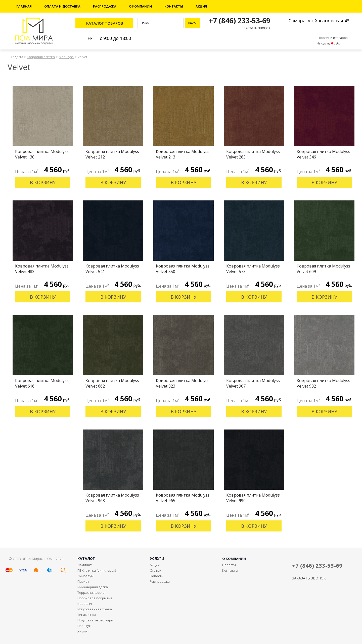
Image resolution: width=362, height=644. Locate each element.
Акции (155, 565)
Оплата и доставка (62, 6)
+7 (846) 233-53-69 (240, 21)
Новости (157, 576)
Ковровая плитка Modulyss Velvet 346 (323, 154)
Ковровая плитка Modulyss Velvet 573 (253, 269)
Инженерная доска (93, 587)
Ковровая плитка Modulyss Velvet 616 (42, 383)
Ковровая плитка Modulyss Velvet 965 (183, 498)
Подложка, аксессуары (96, 620)
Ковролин (85, 604)
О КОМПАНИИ (234, 559)
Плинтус (84, 626)
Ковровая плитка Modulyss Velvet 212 (112, 154)
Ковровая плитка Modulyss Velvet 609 (323, 269)
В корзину (43, 182)
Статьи (156, 570)
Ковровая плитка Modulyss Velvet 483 (42, 269)
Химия (82, 631)
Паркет (83, 581)
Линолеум (85, 576)
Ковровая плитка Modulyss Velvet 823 (183, 383)
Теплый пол (87, 615)
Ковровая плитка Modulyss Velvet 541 (112, 269)
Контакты (174, 6)
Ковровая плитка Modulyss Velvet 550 (183, 269)
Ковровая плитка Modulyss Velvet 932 (323, 383)
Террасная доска (91, 593)
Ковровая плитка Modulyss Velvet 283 (253, 154)
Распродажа (105, 6)
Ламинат (85, 565)
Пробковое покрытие (95, 598)
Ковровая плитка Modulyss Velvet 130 (42, 154)
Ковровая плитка (41, 57)
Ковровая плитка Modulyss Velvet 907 (253, 383)
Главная (24, 6)
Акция (201, 6)
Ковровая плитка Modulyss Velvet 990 (253, 498)
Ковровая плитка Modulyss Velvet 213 (183, 154)
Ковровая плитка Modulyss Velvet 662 (112, 383)
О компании (140, 6)
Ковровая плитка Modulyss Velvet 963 (112, 498)
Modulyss (66, 57)
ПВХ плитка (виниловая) (97, 570)
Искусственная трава (95, 609)
